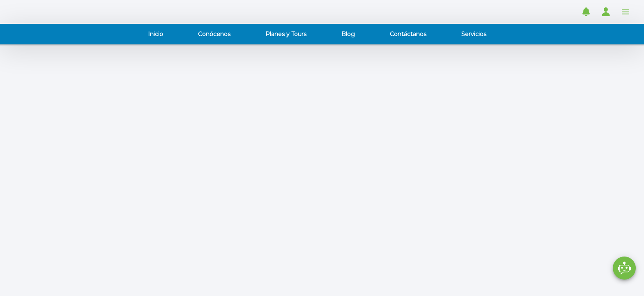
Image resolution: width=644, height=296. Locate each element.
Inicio (155, 34)
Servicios (474, 34)
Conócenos (214, 34)
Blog (348, 34)
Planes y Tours (286, 34)
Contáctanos (408, 34)
